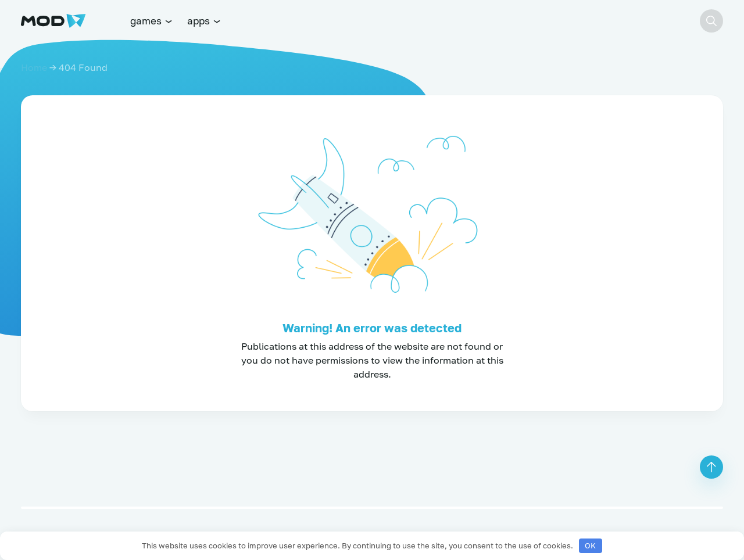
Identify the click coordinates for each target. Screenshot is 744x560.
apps (204, 21)
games (152, 21)
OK (590, 545)
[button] (711, 21)
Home (34, 67)
